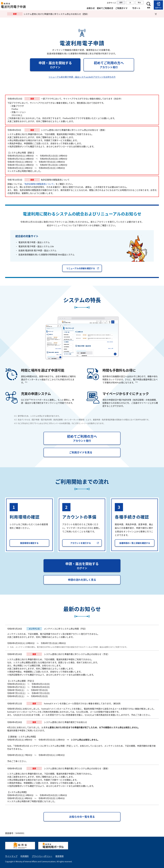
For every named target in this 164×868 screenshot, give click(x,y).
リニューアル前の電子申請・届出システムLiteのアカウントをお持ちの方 (82, 77)
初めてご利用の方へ (114, 65)
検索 (149, 8)
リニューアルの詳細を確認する (83, 268)
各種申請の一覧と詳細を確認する (135, 543)
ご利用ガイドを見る (81, 452)
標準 (121, 3)
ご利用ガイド (121, 8)
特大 (139, 3)
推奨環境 (59, 856)
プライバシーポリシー (42, 856)
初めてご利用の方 (105, 8)
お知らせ (91, 8)
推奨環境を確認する (29, 543)
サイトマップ (11, 856)
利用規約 (25, 856)
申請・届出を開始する (60, 65)
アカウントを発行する (85, 543)
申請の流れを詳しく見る (82, 580)
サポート (136, 8)
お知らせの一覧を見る (82, 817)
